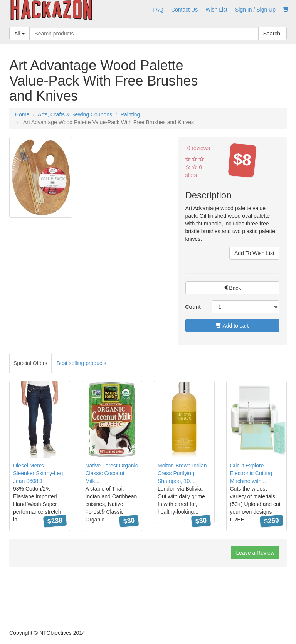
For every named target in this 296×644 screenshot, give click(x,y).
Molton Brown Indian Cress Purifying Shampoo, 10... (182, 473)
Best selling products (82, 363)
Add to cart (232, 326)
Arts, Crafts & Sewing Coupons (75, 114)
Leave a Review (255, 553)
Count (193, 307)
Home (22, 114)
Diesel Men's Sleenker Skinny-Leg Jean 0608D (38, 473)
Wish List (216, 10)
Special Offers (30, 363)
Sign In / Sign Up (255, 10)
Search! (272, 34)
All (19, 34)
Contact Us (184, 10)
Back (232, 288)
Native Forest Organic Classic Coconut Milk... (112, 473)
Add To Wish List (254, 253)
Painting (130, 114)
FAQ (158, 10)
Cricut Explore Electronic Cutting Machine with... (251, 473)
